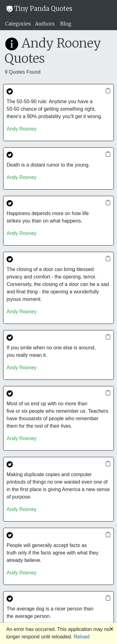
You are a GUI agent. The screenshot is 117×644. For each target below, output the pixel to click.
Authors (45, 24)
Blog (66, 24)
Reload (82, 637)
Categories (18, 24)
